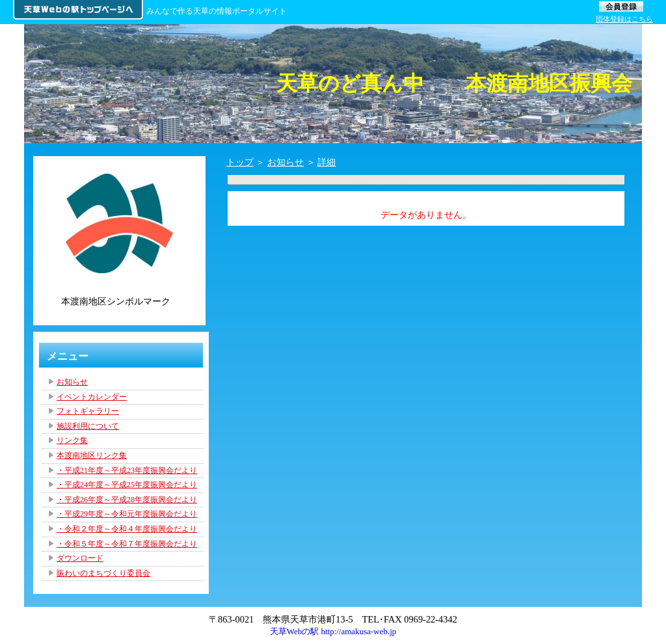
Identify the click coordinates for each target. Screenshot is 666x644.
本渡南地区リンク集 (92, 455)
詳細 (326, 162)
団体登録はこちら (624, 19)
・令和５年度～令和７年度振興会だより (127, 544)
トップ (240, 162)
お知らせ (286, 162)
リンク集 (72, 440)
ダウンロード (80, 558)
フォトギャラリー (88, 411)
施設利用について (88, 426)
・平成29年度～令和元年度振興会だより (127, 514)
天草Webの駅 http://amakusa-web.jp (333, 631)
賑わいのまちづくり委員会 (103, 573)
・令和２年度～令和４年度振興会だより (127, 529)
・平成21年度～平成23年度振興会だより (127, 470)
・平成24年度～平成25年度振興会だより (127, 485)
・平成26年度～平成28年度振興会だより (127, 500)
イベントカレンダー (92, 397)
